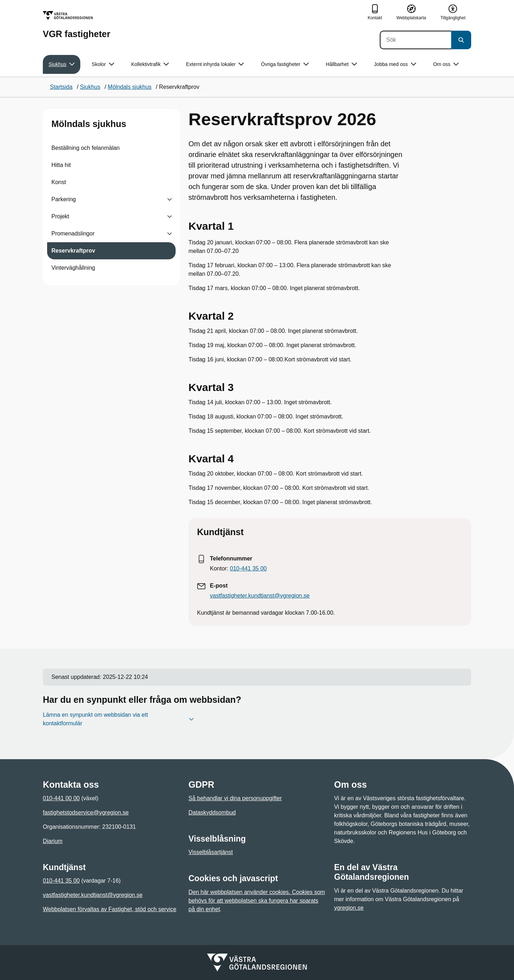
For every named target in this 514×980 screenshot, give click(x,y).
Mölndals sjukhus (89, 124)
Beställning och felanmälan (85, 148)
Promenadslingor (73, 233)
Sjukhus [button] (62, 64)
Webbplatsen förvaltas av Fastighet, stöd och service (110, 909)
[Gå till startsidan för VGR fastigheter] (77, 25)
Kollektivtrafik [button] (150, 64)
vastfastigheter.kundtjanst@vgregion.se (260, 596)
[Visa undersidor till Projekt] (170, 217)
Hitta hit (61, 165)
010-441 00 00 (61, 798)
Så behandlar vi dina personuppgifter (235, 798)
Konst (59, 182)
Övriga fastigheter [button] (285, 64)
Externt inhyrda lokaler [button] (215, 64)
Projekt (60, 216)
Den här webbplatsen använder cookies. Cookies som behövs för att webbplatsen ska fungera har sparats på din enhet (257, 901)
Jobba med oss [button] (395, 64)
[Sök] (415, 40)
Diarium (53, 841)
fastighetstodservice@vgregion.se (86, 813)
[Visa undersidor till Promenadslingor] (170, 234)
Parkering (64, 199)
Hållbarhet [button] (341, 64)
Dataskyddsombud (212, 813)
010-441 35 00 (248, 568)
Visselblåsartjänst (211, 852)
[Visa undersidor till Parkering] (170, 199)
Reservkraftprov (73, 251)
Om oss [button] (446, 64)
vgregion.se (349, 908)
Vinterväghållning (73, 268)
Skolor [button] (103, 64)
